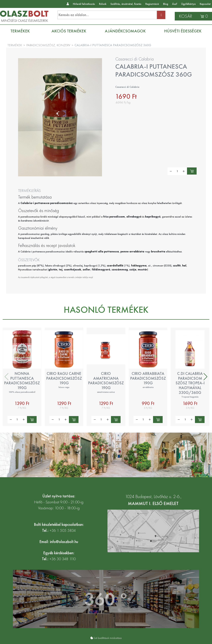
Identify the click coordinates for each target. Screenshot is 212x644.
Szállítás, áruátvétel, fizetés (126, 4)
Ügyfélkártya (188, 4)
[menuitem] (22, 31)
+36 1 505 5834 (63, 530)
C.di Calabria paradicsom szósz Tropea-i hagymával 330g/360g (190, 383)
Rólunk (103, 4)
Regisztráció (152, 4)
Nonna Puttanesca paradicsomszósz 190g (22, 381)
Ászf (175, 4)
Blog (166, 4)
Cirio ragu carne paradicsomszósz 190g (64, 378)
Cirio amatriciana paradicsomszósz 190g (106, 381)
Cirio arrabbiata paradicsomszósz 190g (148, 378)
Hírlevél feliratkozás (84, 4)
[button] (205, 377)
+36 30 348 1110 (63, 559)
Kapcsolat (205, 4)
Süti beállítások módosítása (108, 638)
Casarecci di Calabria (134, 59)
